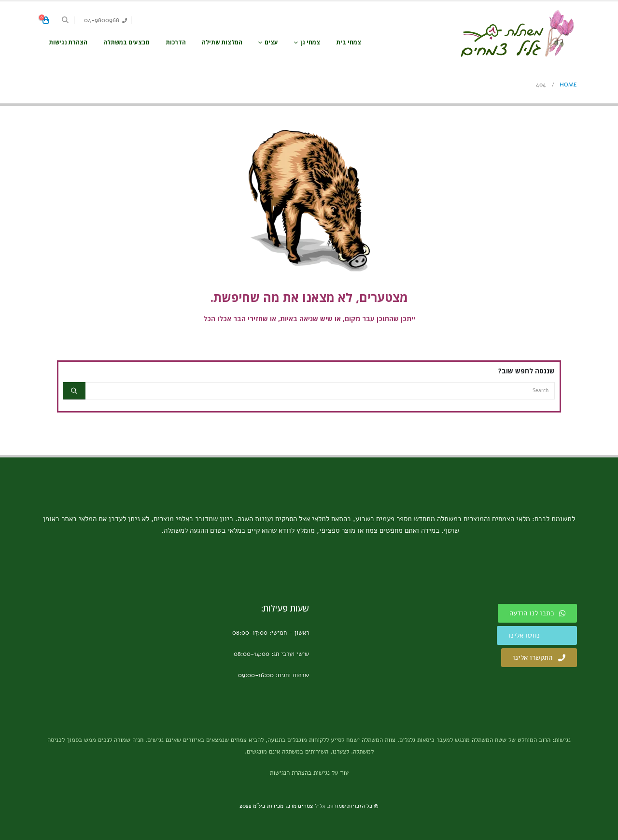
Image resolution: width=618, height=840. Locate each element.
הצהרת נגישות (68, 42)
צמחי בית (349, 42)
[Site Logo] (517, 34)
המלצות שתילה (222, 42)
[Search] (74, 391)
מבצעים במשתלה (126, 42)
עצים (271, 42)
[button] (65, 20)
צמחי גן (310, 42)
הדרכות (176, 42)
